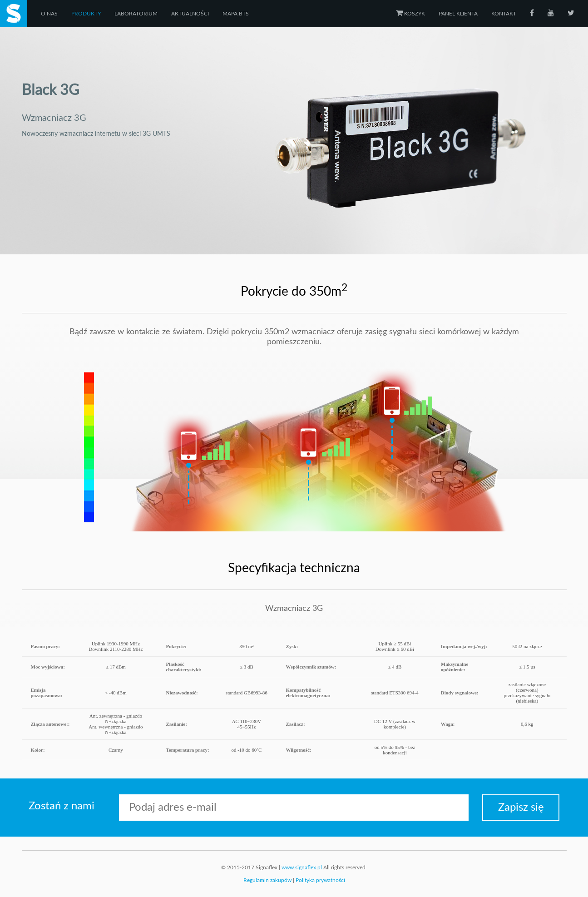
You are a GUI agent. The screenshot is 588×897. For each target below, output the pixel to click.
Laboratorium (136, 14)
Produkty (86, 14)
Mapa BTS (236, 14)
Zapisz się (521, 808)
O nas (49, 14)
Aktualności (190, 14)
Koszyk (410, 14)
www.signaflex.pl (302, 867)
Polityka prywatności (320, 880)
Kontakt (504, 14)
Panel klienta (458, 14)
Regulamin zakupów (267, 880)
